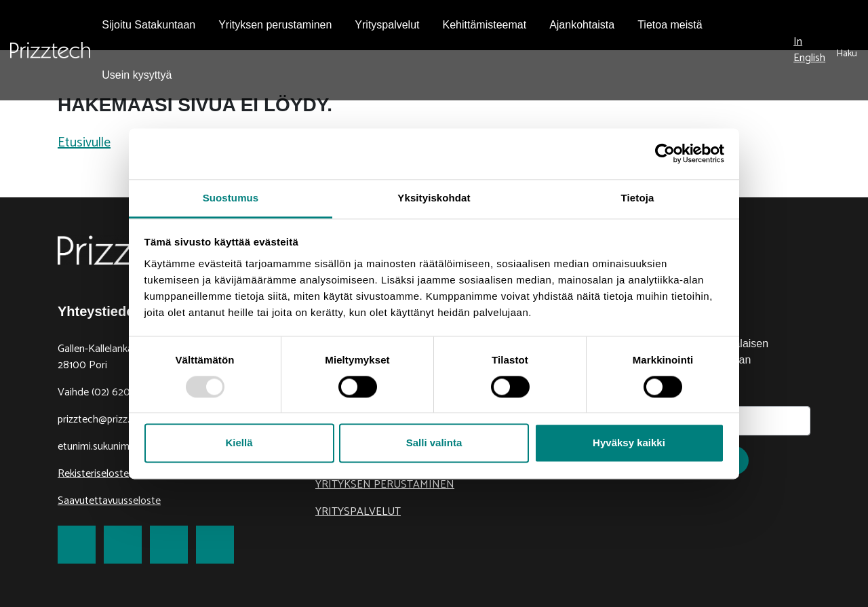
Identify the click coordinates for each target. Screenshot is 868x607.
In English (809, 50)
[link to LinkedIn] (169, 545)
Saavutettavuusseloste (109, 501)
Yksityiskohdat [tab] (434, 198)
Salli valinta (434, 443)
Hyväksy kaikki (629, 443)
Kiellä (239, 443)
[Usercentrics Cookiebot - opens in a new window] (665, 153)
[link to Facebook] (77, 545)
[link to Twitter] (123, 545)
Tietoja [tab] (638, 198)
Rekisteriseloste (93, 474)
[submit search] (847, 50)
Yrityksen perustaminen (385, 485)
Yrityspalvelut (358, 512)
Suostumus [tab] (231, 198)
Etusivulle (84, 143)
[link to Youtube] (215, 545)
